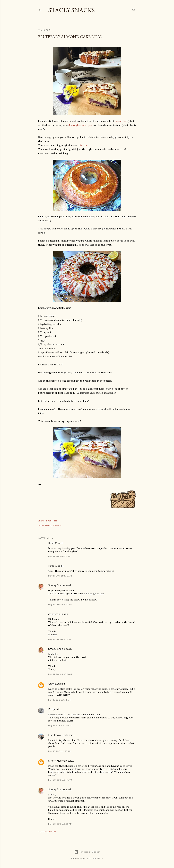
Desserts (57, 525)
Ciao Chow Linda (58, 735)
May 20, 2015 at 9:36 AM (60, 824)
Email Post (52, 521)
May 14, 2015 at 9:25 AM (60, 639)
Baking (49, 525)
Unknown (54, 684)
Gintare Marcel (96, 858)
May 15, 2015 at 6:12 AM (59, 700)
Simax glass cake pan (80, 125)
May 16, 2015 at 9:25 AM (60, 751)
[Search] (134, 9)
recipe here (122, 121)
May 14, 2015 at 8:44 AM (60, 604)
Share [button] (41, 521)
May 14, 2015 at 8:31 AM (60, 556)
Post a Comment (48, 832)
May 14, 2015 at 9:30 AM (60, 674)
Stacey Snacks (72, 10)
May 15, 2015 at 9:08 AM (60, 725)
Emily (52, 709)
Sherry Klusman (58, 761)
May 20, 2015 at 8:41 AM (60, 780)
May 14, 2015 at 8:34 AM (60, 576)
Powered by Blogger (87, 852)
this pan (82, 145)
